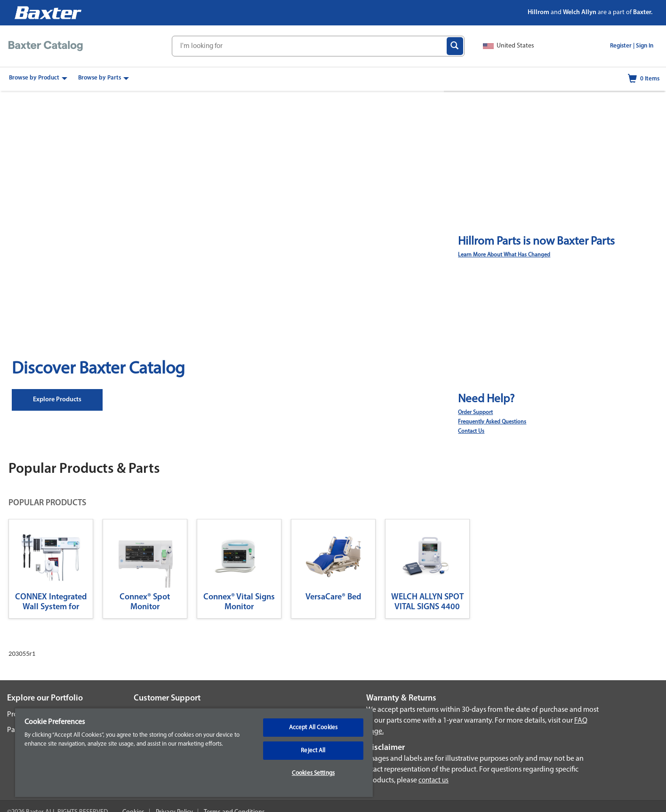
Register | (622, 46)
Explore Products (57, 400)
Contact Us (471, 431)
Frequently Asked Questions (492, 422)
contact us (433, 781)
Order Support (475, 413)
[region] (194, 752)
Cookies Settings (313, 773)
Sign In (645, 46)
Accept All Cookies (313, 728)
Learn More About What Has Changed (504, 255)
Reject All (313, 751)
